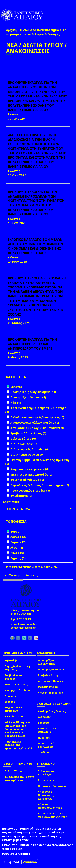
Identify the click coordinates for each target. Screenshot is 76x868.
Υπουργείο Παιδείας (18, 690)
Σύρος (40, 34)
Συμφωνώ (11, 862)
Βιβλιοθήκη (12, 661)
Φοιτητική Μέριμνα (51, 693)
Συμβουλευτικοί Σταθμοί (15, 677)
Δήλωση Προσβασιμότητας (50, 806)
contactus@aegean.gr (24, 628)
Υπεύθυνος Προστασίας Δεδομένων (46, 795)
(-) (7, 575)
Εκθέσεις (44, 723)
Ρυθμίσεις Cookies (16, 854)
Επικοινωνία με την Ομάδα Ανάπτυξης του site (52, 817)
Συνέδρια (44, 752)
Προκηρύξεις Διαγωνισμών (47, 662)
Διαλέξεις (44, 717)
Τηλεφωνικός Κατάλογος (47, 773)
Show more (11, 502)
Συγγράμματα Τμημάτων (13, 709)
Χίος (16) (17, 547)
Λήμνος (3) (18, 558)
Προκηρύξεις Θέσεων (52, 670)
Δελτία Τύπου (14, 771)
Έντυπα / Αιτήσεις (16, 685)
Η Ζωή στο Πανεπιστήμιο (39, 30)
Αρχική (11, 30)
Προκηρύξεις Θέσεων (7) (28, 397)
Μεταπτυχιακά (48, 687)
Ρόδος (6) (17, 553)
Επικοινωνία (46, 780)
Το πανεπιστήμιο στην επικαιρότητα (19, 779)
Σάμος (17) (18, 542)
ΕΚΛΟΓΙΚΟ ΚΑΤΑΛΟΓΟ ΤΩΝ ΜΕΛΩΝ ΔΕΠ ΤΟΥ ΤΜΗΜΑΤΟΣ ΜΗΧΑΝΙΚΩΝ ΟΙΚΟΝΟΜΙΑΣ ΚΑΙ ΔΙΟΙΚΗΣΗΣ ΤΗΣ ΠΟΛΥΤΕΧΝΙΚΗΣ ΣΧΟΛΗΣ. (36, 246)
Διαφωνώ (30, 862)
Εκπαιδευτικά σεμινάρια (47, 730)
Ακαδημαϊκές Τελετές (52, 711)
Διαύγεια (10, 696)
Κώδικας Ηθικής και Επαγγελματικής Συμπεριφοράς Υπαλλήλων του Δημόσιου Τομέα (17, 729)
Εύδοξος (10, 702)
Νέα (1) (16, 403)
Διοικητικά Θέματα (51, 681)
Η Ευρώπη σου (14, 717)
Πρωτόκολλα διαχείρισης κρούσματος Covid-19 (18, 745)
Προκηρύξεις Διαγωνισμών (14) (33, 392)
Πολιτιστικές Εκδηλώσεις (47, 745)
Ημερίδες (44, 738)
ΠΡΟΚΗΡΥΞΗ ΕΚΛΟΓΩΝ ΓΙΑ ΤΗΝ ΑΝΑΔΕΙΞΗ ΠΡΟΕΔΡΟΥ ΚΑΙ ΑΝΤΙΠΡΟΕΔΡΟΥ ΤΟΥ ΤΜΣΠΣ (32, 344)
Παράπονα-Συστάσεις (52, 786)
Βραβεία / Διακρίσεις (52, 675)
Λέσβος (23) (19, 537)
